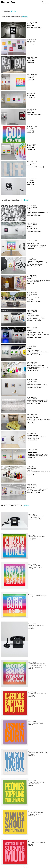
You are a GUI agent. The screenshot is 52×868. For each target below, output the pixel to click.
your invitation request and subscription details (11, 858)
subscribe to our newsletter (11, 862)
